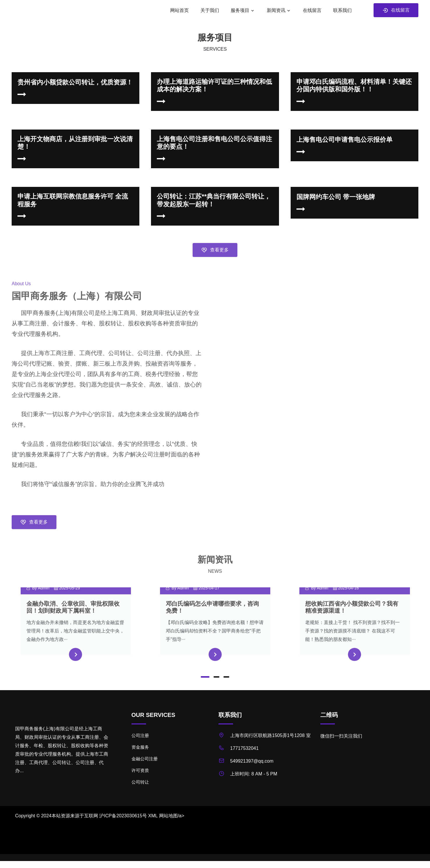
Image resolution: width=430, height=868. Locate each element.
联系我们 (342, 10)
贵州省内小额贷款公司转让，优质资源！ (75, 82)
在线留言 (312, 10)
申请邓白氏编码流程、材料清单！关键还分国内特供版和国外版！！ (354, 85)
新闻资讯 (276, 10)
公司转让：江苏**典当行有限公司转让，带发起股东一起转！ (214, 200)
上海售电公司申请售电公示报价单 (344, 140)
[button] (205, 677)
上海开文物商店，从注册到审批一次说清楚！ (75, 143)
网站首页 (180, 10)
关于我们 (210, 10)
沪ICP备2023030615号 (123, 816)
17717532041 (244, 748)
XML (153, 816)
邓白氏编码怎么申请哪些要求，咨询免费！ (212, 620)
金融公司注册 (145, 759)
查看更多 (215, 263)
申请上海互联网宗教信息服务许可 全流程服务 (73, 200)
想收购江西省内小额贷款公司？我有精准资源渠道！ (352, 620)
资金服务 (140, 747)
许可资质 (140, 770)
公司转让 (140, 782)
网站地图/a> (172, 816)
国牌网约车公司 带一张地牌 (336, 197)
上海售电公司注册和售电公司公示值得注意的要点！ (214, 143)
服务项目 (240, 10)
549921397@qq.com (252, 761)
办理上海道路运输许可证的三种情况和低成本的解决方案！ (214, 85)
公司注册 (140, 735)
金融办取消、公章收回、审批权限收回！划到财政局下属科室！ (73, 620)
